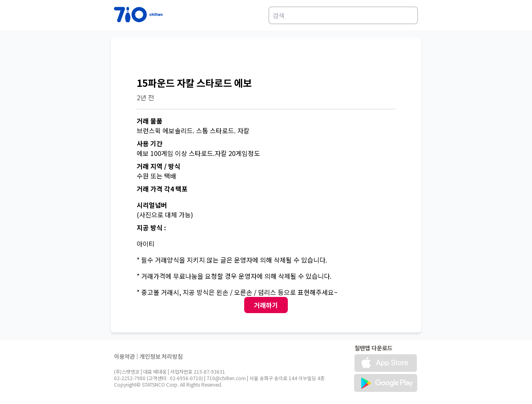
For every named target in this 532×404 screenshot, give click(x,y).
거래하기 (266, 305)
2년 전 (145, 97)
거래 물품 (150, 121)
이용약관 (125, 356)
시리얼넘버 (152, 205)
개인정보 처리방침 (161, 356)
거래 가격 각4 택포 (162, 189)
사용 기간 (150, 143)
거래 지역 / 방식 (158, 166)
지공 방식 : (151, 227)
